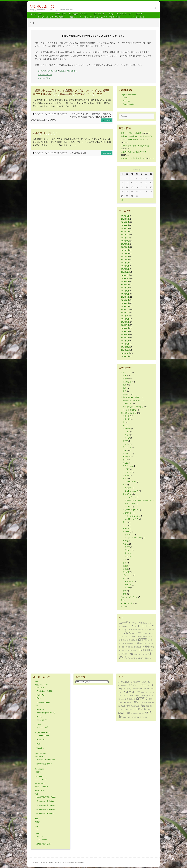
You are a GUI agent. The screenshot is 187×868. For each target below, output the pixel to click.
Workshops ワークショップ (86, 15)
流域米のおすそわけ (44, 764)
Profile (125, 98)
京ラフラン (127, 447)
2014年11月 (125, 350)
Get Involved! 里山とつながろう (101, 15)
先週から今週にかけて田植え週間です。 (136, 146)
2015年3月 (125, 338)
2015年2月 (125, 341)
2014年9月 (125, 356)
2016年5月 (125, 294)
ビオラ (127, 469)
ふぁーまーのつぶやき (129, 597)
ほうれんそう (128, 513)
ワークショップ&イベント (131, 400)
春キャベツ (127, 453)
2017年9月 (125, 244)
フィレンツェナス (132, 491)
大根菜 (127, 588)
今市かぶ (128, 556)
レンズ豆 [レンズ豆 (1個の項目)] (133, 636)
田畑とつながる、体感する (133, 407)
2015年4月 (125, 334)
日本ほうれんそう (132, 519)
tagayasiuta (39, 114)
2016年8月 (125, 285)
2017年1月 (125, 269)
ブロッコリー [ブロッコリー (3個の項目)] (132, 633)
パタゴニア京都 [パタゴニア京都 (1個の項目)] (138, 630)
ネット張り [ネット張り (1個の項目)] (128, 630)
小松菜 (125, 450)
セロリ (125, 460)
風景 (125, 385)
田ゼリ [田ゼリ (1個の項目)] (135, 650)
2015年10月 (125, 316)
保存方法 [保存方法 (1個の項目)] (134, 640)
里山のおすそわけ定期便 (130, 397)
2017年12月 (125, 235)
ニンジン (126, 444)
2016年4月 (125, 297)
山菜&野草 (127, 429)
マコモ (125, 541)
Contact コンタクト (140, 15)
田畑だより (64, 114)
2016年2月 (125, 303)
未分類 (123, 606)
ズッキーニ (127, 507)
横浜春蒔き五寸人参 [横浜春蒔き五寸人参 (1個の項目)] (137, 647)
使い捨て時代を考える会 (48, 71)
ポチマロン (129, 535)
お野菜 (125, 379)
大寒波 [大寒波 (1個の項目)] (124, 643)
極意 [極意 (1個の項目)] (123, 647)
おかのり (126, 528)
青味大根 (128, 585)
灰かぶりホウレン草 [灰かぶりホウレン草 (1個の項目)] (125, 650)
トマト (125, 478)
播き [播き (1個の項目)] (150, 703)
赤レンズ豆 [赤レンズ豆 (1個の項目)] (131, 658)
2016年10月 (125, 278)
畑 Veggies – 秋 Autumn (46, 809)
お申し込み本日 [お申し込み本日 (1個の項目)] (137, 623)
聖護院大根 (129, 581)
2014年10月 (125, 353)
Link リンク (131, 15)
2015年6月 (125, 328)
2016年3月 (125, 300)
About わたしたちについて (46, 15)
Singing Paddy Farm (129, 95)
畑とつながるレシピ (128, 413)
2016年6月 (125, 291)
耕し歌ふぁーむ (42, 6)
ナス (125, 485)
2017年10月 (125, 241)
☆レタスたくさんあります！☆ (133, 158)
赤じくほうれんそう (132, 516)
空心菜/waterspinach (131, 510)
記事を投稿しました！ (45, 133)
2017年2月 (125, 266)
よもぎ (127, 438)
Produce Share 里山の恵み (61, 15)
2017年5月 (125, 256)
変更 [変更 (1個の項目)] (150, 699)
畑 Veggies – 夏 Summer (46, 805)
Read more (107, 120)
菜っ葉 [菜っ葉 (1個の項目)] (145, 654)
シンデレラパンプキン (133, 538)
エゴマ (125, 525)
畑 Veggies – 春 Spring (45, 801)
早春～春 (126, 416)
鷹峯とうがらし (131, 503)
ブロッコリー (128, 575)
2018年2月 (125, 228)
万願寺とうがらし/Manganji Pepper (138, 500)
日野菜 (127, 547)
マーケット (127, 404)
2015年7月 (125, 325)
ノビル (127, 432)
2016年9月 (125, 281)
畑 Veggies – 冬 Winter (45, 814)
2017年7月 (125, 250)
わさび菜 (126, 572)
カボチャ (126, 531)
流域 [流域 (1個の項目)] (152, 647)
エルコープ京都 (44, 78)
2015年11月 (125, 313)
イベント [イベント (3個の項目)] (134, 626)
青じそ (125, 522)
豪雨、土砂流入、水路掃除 (131, 133)
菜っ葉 (125, 463)
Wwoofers (127, 394)
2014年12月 (125, 347)
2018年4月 (125, 225)
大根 (125, 578)
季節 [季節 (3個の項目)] (140, 643)
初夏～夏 (126, 419)
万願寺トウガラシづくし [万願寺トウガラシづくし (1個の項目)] (145, 636)
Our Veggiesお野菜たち (73, 15)
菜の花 (125, 441)
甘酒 (125, 594)
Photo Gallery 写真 (122, 15)
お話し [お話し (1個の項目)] (145, 623)
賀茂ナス (128, 488)
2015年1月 (125, 344)
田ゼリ (127, 435)
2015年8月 (125, 322)
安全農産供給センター (68, 71)
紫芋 (125, 591)
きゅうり (126, 475)
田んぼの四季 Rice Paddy (46, 797)
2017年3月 (125, 263)
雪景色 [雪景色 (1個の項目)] (147, 658)
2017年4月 (125, 260)
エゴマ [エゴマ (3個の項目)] (146, 626)
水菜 (125, 563)
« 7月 (121, 200)
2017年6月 (125, 253)
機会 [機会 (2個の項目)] (147, 647)
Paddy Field (41, 740)
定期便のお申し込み (44, 844)
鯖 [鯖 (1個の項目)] (150, 658)
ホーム (33, 14)
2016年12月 (125, 272)
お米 (125, 376)
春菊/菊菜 (126, 457)
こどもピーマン (131, 497)
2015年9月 (125, 319)
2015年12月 (125, 309)
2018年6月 (125, 219)
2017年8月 (125, 247)
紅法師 (125, 566)
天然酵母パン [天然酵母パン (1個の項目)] (131, 643)
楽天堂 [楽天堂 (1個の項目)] (128, 647)
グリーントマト (131, 482)
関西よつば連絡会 (45, 75)
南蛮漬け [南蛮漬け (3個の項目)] (144, 640)
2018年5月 (125, 222)
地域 (125, 388)
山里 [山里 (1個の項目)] (149, 643)
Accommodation (129, 104)
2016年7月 (125, 288)
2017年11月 (125, 238)
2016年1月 (125, 306)
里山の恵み (127, 382)
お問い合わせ (42, 840)
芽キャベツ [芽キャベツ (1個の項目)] (138, 654)
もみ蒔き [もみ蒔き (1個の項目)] (124, 626)
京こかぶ (128, 553)
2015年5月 (125, 331)
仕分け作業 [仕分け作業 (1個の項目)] (127, 640)
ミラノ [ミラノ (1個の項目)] (127, 636)
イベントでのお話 (130, 410)
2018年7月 (125, 216)
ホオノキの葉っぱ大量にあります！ (134, 152)
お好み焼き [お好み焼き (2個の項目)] (125, 623)
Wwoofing (127, 101)
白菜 (125, 560)
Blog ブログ (112, 15)
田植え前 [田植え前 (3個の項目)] (144, 650)
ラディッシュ (128, 466)
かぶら (125, 544)
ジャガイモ (127, 472)
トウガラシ (127, 494)
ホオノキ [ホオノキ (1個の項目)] (145, 633)
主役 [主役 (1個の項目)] (120, 640)
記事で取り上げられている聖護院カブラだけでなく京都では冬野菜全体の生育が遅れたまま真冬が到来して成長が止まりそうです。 (71, 92)
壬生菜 (125, 569)
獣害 (125, 391)
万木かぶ (128, 550)
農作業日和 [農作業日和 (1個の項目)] (140, 658)
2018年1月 (125, 231)
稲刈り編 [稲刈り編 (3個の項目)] (127, 654)
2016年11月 (125, 275)
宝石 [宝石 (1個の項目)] (145, 643)
